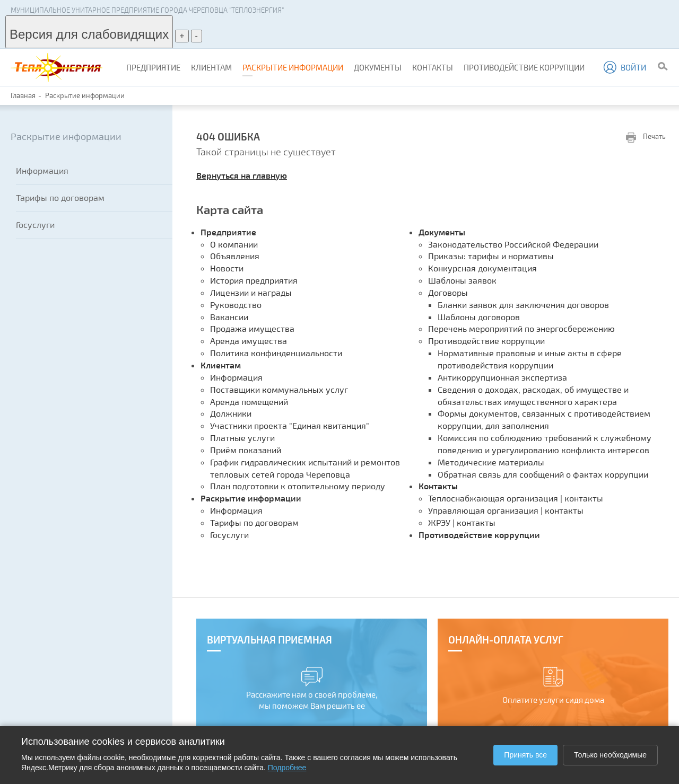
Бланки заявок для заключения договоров (523, 305)
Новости (227, 268)
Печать (646, 137)
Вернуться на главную (242, 175)
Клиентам (211, 67)
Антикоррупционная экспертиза (502, 377)
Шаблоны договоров (479, 317)
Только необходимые (610, 755)
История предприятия (254, 280)
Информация (42, 170)
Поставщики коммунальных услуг (279, 389)
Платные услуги (242, 438)
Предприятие (153, 67)
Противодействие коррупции (524, 67)
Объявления (235, 256)
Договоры (448, 292)
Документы (378, 67)
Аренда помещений (249, 402)
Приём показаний (246, 450)
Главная (23, 95)
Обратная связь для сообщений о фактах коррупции (543, 474)
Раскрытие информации (293, 67)
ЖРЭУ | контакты (462, 522)
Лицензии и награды (251, 292)
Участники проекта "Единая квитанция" (290, 425)
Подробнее (287, 768)
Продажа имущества (252, 328)
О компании (234, 244)
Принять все (525, 755)
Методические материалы (491, 462)
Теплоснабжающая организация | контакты (516, 498)
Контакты (433, 67)
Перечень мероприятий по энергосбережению (521, 328)
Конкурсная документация (482, 268)
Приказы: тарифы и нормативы (491, 256)
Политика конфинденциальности (276, 353)
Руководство (236, 305)
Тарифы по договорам (60, 197)
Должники (231, 413)
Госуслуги (35, 224)
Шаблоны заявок (462, 280)
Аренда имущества (249, 341)
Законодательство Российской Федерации (513, 244)
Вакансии (229, 317)
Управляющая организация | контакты (506, 510)
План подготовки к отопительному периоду (298, 486)
